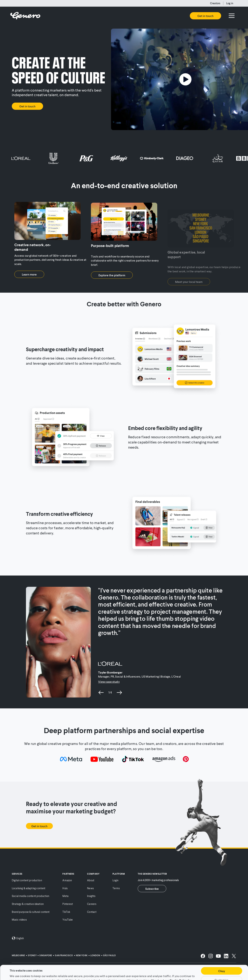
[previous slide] (101, 693)
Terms (116, 888)
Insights (91, 896)
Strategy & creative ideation (28, 904)
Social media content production (30, 896)
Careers (92, 904)
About (91, 880)
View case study (109, 682)
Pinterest (68, 904)
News (90, 888)
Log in (230, 3)
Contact (92, 912)
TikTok (66, 912)
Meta (65, 896)
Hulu (65, 888)
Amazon (67, 880)
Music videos (19, 920)
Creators (215, 3)
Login (116, 880)
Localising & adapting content (29, 888)
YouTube (68, 920)
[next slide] (119, 693)
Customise (221, 966)
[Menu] (232, 16)
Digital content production (27, 880)
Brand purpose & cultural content (31, 912)
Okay (222, 957)
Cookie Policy (178, 966)
